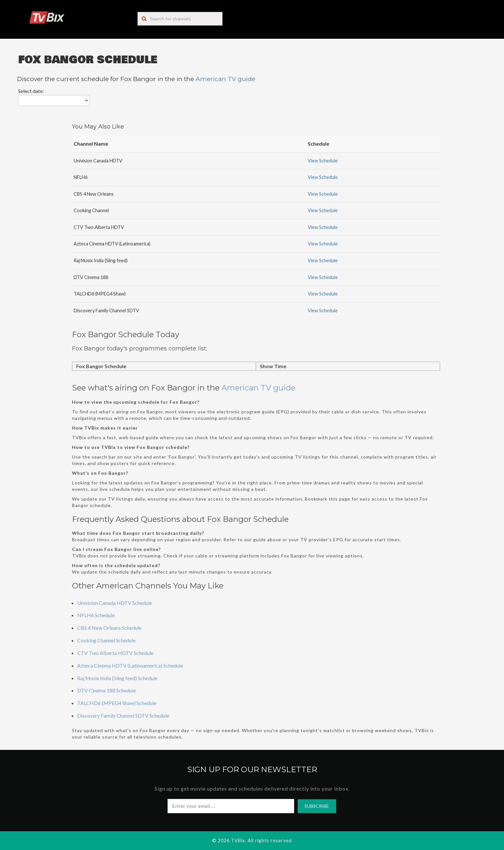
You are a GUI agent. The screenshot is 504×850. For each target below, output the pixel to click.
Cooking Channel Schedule (106, 640)
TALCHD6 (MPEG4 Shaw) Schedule (117, 703)
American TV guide (226, 79)
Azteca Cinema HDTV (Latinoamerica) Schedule (130, 665)
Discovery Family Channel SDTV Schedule (123, 715)
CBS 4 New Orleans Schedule (109, 628)
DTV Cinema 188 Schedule (107, 690)
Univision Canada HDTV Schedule (115, 603)
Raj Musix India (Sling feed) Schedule (117, 678)
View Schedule (323, 161)
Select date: (31, 91)
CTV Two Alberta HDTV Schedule (115, 653)
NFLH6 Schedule (96, 615)
